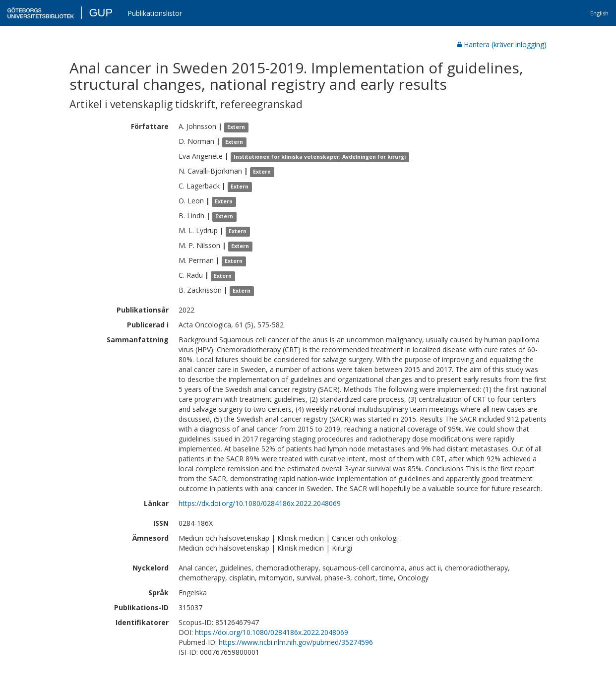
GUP (101, 13)
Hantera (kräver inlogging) (502, 44)
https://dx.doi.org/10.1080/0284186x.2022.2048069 (260, 503)
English (599, 13)
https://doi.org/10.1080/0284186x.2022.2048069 (272, 632)
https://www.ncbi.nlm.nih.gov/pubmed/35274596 (296, 642)
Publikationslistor (155, 13)
